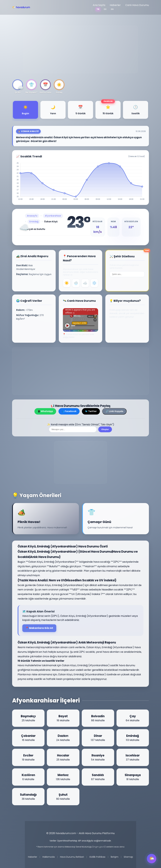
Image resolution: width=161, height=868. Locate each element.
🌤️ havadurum (21, 7)
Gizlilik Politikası (97, 857)
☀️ (67, 283)
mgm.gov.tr (99, 847)
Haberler (115, 5)
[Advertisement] (80, 49)
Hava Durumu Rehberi (72, 857)
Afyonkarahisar (53, 216)
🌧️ (76, 283)
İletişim (115, 857)
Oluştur (105, 429)
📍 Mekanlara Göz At (39, 628)
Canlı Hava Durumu (137, 5)
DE (105, 9)
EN (112, 9)
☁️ (85, 283)
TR (98, 9)
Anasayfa (32, 216)
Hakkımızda (49, 857)
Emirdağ (34, 222)
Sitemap (128, 857)
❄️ (94, 283)
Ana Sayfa (99, 5)
